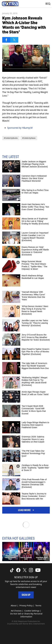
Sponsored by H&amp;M (20, 128)
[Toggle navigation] (47, 4)
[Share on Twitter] (14, 40)
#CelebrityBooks (11, 138)
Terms (38, 605)
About (14, 605)
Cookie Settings (32, 611)
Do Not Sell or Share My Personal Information (26, 615)
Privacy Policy (26, 605)
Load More (26, 510)
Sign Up (26, 595)
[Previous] (5, 551)
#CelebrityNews (29, 138)
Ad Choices (16, 611)
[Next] (47, 551)
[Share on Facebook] (6, 40)
